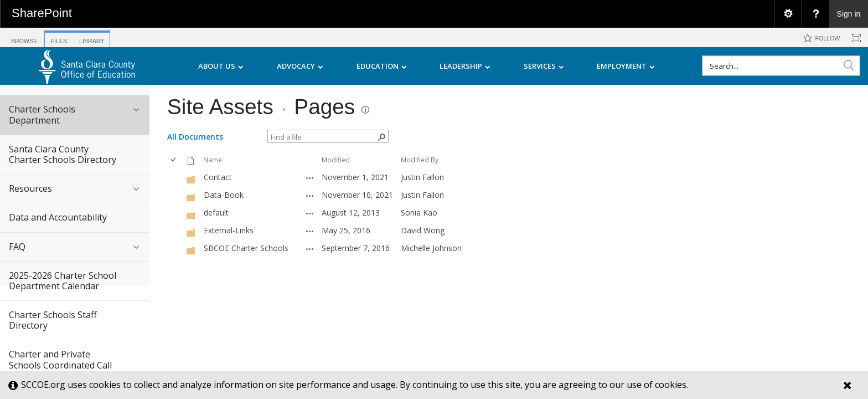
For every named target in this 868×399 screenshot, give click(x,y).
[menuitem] (788, 14)
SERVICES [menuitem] (544, 66)
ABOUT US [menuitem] (221, 66)
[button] (849, 65)
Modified (336, 160)
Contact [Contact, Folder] (218, 177)
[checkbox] (174, 160)
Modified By (420, 160)
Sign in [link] (849, 14)
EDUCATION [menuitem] (382, 66)
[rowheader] (175, 177)
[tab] (24, 37)
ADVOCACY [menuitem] (300, 66)
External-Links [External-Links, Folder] (229, 230)
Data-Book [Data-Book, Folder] (224, 195)
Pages (324, 107)
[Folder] (191, 179)
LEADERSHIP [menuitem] (465, 66)
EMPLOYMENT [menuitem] (626, 66)
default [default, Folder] (216, 213)
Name (213, 160)
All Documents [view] (195, 137)
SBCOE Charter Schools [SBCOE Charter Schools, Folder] (246, 248)
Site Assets (220, 107)
